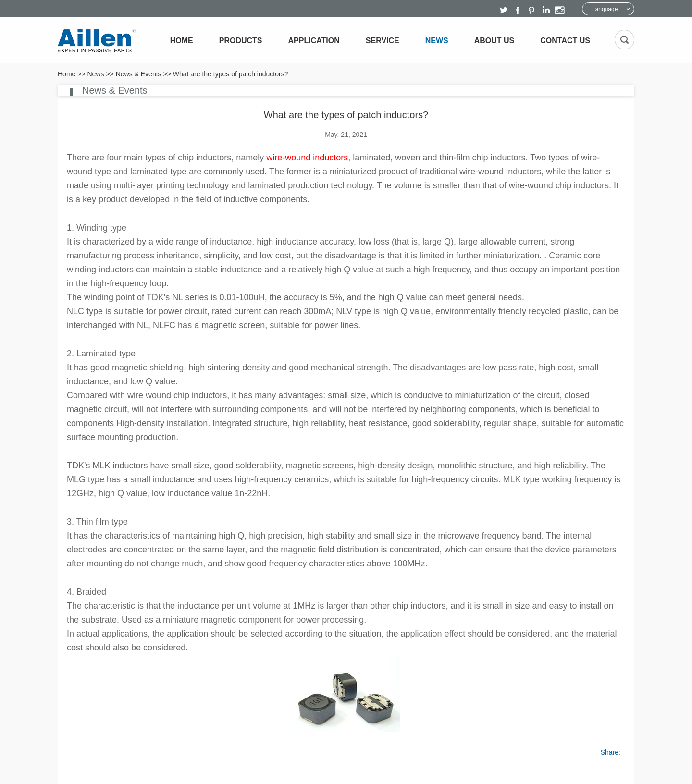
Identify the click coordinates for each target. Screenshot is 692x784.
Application (314, 41)
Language (605, 9)
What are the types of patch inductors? (231, 74)
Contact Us (565, 41)
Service (383, 41)
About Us (494, 41)
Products (241, 41)
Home (182, 41)
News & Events (139, 74)
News (437, 41)
